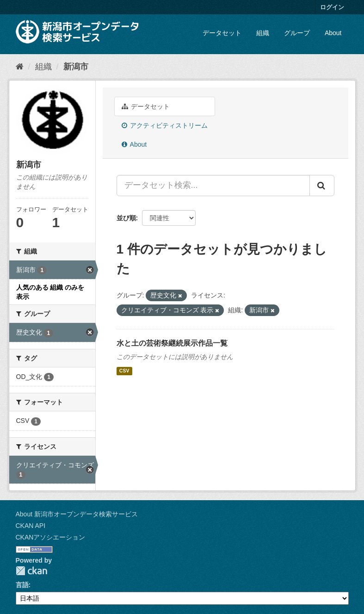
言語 (22, 585)
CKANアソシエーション (51, 537)
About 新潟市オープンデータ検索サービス (77, 514)
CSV (124, 371)
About (333, 33)
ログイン (332, 7)
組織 (263, 33)
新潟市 (76, 67)
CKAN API (31, 526)
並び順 (126, 218)
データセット (222, 33)
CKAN (31, 571)
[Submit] (322, 186)
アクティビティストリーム (165, 125)
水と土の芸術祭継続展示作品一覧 (172, 343)
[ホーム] (20, 67)
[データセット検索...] (213, 186)
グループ (297, 33)
